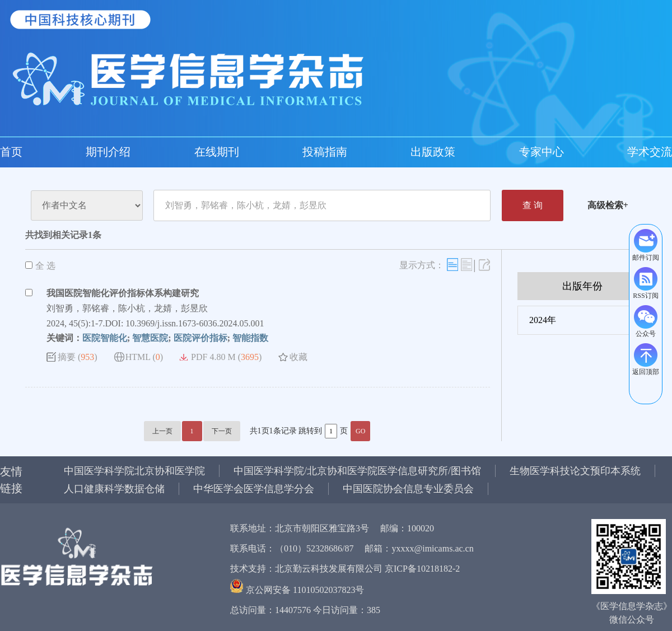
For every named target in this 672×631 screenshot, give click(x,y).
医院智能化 (105, 338)
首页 (11, 152)
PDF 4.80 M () (226, 357)
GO (360, 431)
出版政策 (433, 152)
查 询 (533, 205)
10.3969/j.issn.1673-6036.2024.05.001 (195, 323)
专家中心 (542, 152)
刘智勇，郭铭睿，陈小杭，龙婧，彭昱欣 (127, 308)
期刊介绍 (108, 152)
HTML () (144, 357)
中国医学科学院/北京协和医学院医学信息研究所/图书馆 (357, 471)
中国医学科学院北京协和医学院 (134, 471)
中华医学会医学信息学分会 (254, 489)
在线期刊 (217, 152)
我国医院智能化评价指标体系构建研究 (123, 293)
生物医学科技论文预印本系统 (575, 471)
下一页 (222, 431)
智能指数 (250, 338)
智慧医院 (150, 338)
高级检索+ (608, 205)
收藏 (298, 357)
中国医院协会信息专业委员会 (408, 489)
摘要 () (78, 357)
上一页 (162, 431)
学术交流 (650, 152)
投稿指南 (325, 152)
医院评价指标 (200, 338)
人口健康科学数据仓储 (114, 489)
